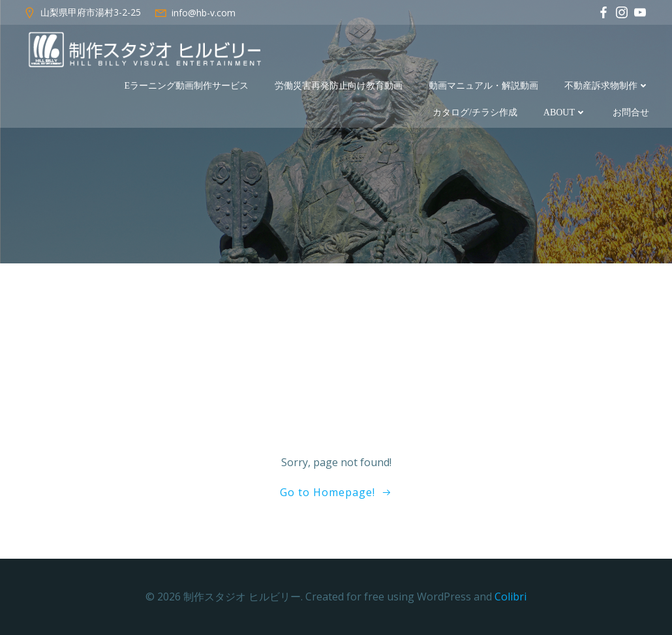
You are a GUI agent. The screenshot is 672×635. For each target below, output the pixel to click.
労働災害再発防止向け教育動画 (339, 86)
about (565, 112)
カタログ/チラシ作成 (475, 112)
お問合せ (631, 112)
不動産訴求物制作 (607, 86)
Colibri (511, 597)
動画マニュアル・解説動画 (483, 86)
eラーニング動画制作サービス (186, 86)
